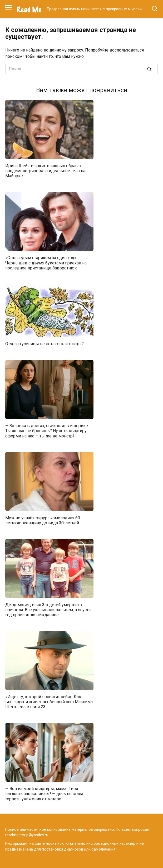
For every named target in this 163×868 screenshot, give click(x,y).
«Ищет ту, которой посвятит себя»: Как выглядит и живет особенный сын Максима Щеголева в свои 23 (49, 702)
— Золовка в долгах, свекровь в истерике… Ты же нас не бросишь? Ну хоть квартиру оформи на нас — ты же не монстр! (48, 431)
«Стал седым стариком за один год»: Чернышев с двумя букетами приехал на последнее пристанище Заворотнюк (46, 263)
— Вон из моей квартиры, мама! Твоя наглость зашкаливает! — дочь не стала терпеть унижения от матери (44, 794)
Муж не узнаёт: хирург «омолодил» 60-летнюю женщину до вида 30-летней (43, 520)
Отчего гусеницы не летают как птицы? (45, 344)
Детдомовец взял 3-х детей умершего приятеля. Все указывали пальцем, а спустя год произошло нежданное (48, 610)
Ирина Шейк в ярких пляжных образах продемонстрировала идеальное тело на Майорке (45, 171)
